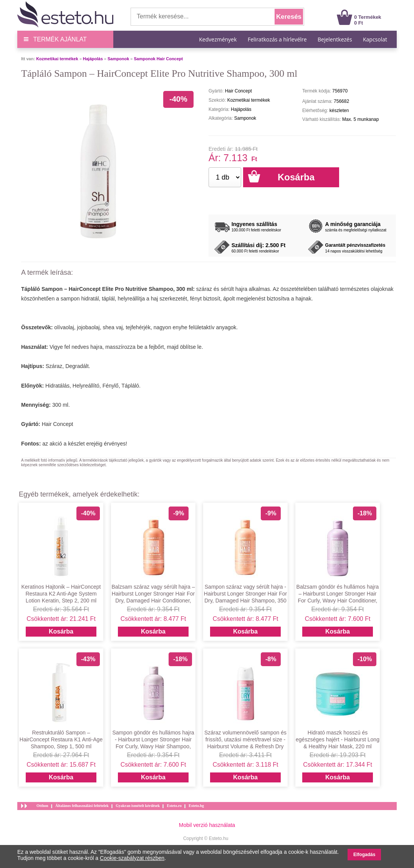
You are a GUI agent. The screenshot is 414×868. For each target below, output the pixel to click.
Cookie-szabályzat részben (132, 858)
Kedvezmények (219, 39)
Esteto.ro (174, 806)
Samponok (118, 59)
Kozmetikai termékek (57, 59)
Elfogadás (364, 855)
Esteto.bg (196, 806)
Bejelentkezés (335, 39)
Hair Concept (58, 424)
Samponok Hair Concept (158, 59)
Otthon (42, 806)
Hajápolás (93, 59)
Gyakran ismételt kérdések (138, 806)
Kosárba (61, 631)
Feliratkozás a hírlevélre (277, 39)
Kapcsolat (375, 39)
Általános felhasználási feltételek (82, 806)
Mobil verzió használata (207, 825)
